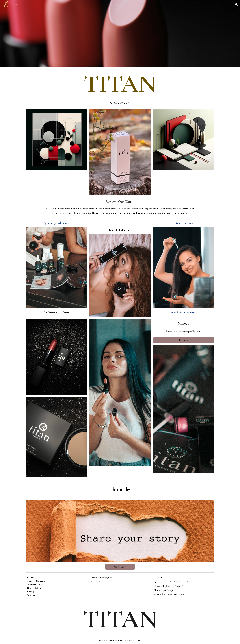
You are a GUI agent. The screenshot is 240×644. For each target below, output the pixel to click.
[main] (120, 84)
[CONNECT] (120, 567)
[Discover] (184, 340)
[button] (236, 4)
